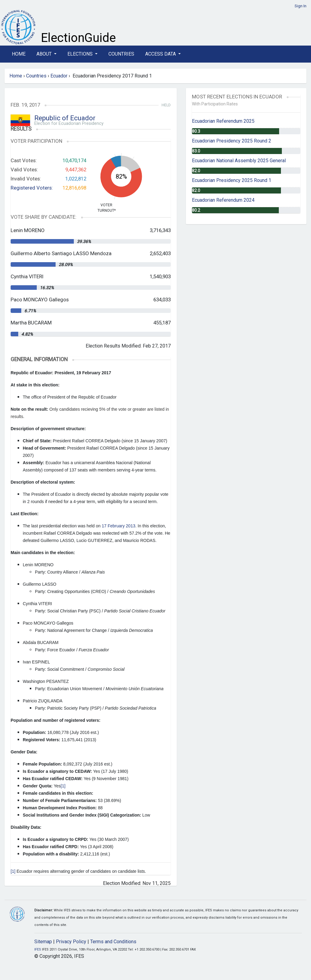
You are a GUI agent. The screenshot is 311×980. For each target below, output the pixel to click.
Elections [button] (81, 54)
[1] (63, 786)
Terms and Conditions (113, 942)
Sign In (301, 6)
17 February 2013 (119, 526)
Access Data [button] (161, 54)
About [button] (45, 54)
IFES (38, 949)
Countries (121, 54)
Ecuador (59, 76)
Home (19, 54)
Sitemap (43, 942)
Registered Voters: (32, 188)
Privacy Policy (71, 942)
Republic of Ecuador (65, 118)
